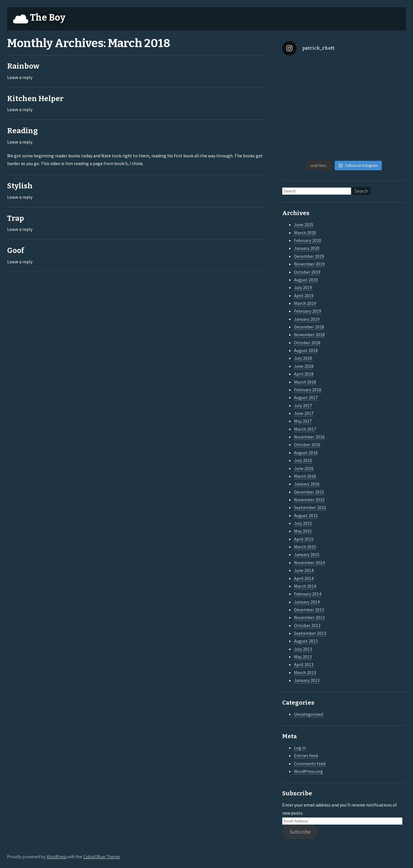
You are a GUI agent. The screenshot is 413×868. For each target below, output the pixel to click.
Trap (16, 218)
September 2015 (310, 507)
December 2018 (309, 327)
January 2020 (307, 248)
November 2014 (309, 562)
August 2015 (306, 515)
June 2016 (304, 468)
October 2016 (307, 444)
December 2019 (309, 256)
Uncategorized (308, 714)
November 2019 (309, 264)
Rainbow (23, 66)
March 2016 (305, 476)
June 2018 (304, 366)
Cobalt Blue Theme (102, 857)
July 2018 (303, 358)
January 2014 (307, 602)
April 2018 (304, 374)
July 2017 (303, 405)
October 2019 (307, 272)
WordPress (57, 857)
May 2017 (303, 421)
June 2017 (304, 413)
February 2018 (308, 390)
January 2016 (307, 484)
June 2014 (304, 570)
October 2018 (307, 343)
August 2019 (306, 280)
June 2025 (304, 225)
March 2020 (305, 233)
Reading (23, 131)
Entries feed (306, 755)
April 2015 (304, 539)
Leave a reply (20, 77)
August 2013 (306, 641)
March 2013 (305, 672)
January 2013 (307, 680)
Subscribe (300, 832)
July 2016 (303, 460)
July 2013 (303, 649)
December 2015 (309, 492)
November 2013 (309, 617)
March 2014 (305, 586)
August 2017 (306, 397)
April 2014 (304, 578)
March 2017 (305, 429)
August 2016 (306, 453)
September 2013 (310, 633)
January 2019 (307, 319)
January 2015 (307, 554)
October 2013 (307, 625)
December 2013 (309, 610)
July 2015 (303, 523)
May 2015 (303, 531)
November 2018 (309, 335)
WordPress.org (308, 771)
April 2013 (304, 664)
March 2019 (305, 303)
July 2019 (303, 287)
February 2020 (308, 240)
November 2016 (309, 437)
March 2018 (305, 382)
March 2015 (305, 547)
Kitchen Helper (35, 99)
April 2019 (304, 295)
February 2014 (308, 594)
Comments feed (310, 763)
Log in (300, 748)
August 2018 (306, 350)
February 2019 (308, 311)
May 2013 (303, 657)
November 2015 (309, 500)
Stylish (20, 186)
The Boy (48, 18)
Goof (16, 251)
